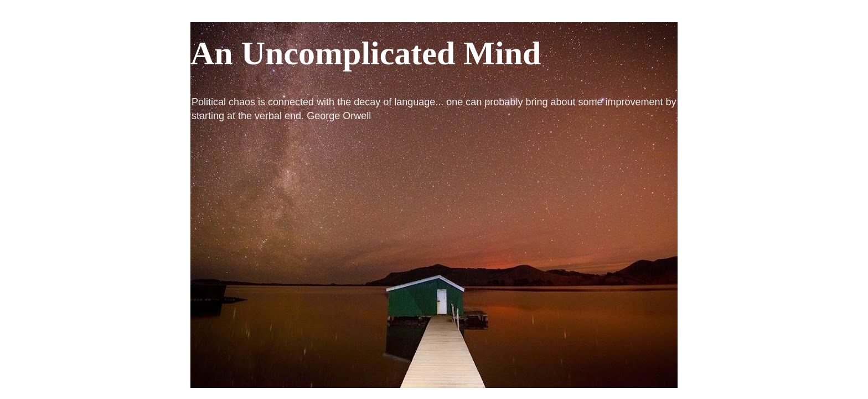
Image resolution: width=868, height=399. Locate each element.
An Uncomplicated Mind (366, 53)
